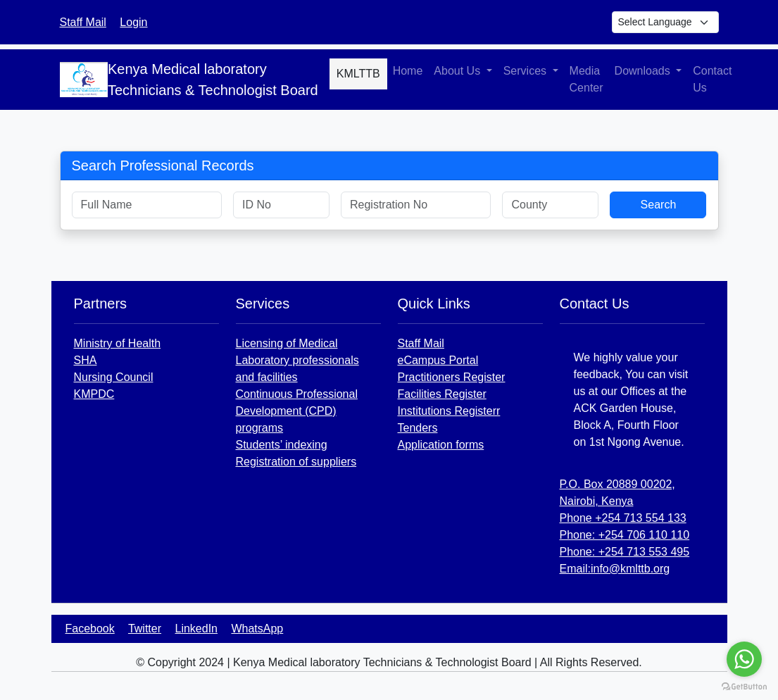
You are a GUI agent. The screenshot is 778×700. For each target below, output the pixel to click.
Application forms (441, 445)
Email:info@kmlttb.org (615, 569)
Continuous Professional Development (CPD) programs (297, 411)
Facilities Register (442, 394)
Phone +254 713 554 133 (623, 518)
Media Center (586, 79)
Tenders (418, 428)
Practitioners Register (452, 377)
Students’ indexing (282, 445)
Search (659, 205)
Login (133, 22)
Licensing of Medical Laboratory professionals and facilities (297, 360)
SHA (86, 360)
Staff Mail (83, 22)
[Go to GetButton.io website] (744, 686)
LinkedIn (197, 629)
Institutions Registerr (449, 411)
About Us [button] (458, 71)
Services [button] (527, 71)
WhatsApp (257, 629)
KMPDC (94, 394)
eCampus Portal (438, 360)
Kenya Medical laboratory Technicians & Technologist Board (213, 80)
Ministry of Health (118, 343)
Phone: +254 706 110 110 (625, 535)
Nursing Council (114, 377)
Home (408, 71)
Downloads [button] (644, 71)
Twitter (145, 629)
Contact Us (712, 79)
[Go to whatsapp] (744, 659)
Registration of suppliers (296, 462)
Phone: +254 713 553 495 (625, 552)
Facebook (90, 629)
